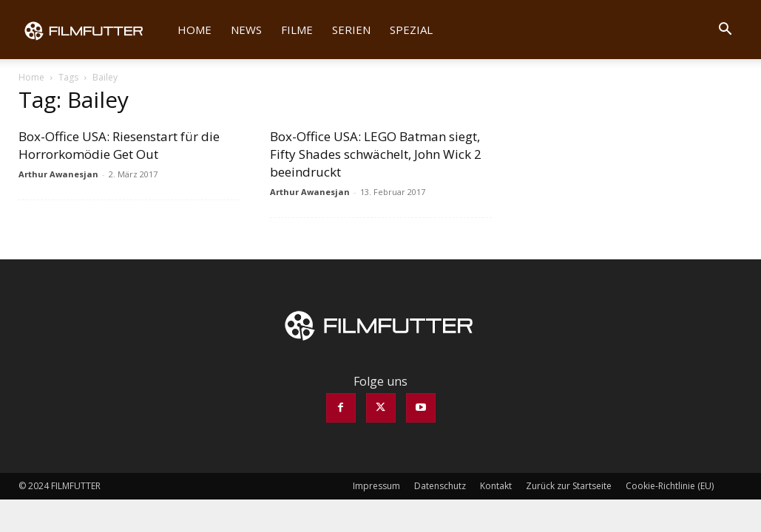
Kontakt (496, 486)
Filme (297, 30)
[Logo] (93, 30)
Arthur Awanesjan (58, 174)
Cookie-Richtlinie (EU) (670, 486)
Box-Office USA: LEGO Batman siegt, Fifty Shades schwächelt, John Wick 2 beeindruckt (376, 154)
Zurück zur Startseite (569, 486)
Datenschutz (440, 486)
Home (195, 30)
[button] (726, 30)
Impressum (376, 486)
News (246, 30)
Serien (351, 30)
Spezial (411, 30)
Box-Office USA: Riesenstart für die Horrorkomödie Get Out (119, 145)
